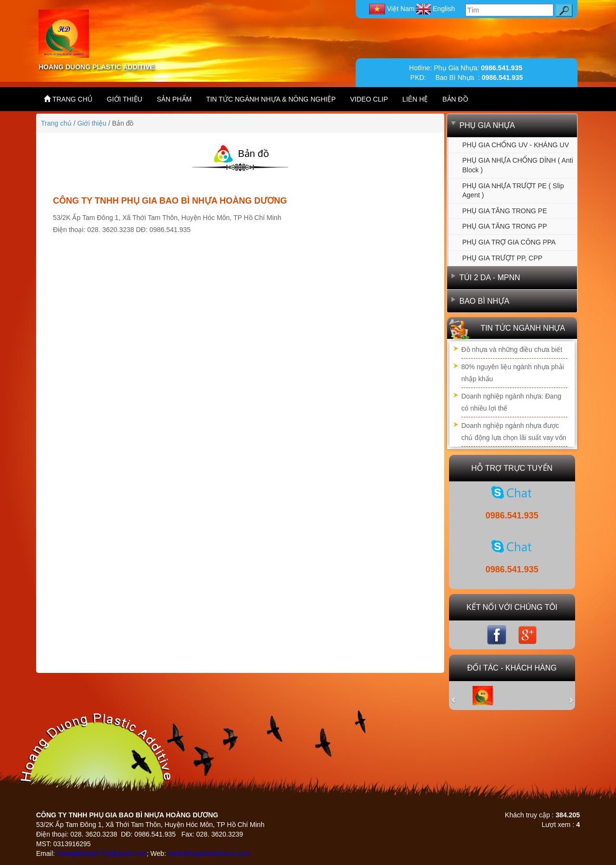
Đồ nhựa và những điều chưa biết (512, 349)
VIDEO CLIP (369, 99)
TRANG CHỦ (68, 99)
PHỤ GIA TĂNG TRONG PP (505, 226)
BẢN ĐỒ (455, 99)
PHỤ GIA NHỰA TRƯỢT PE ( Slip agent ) (513, 191)
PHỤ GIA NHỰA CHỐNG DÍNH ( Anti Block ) (518, 165)
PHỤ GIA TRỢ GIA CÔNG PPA (509, 242)
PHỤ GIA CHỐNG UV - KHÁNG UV (516, 145)
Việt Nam (393, 9)
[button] (459, 696)
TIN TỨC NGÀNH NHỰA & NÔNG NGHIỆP (271, 99)
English (436, 9)
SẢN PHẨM (174, 99)
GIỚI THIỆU (125, 99)
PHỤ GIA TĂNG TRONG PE (505, 211)
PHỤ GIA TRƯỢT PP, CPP (503, 258)
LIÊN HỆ (415, 99)
